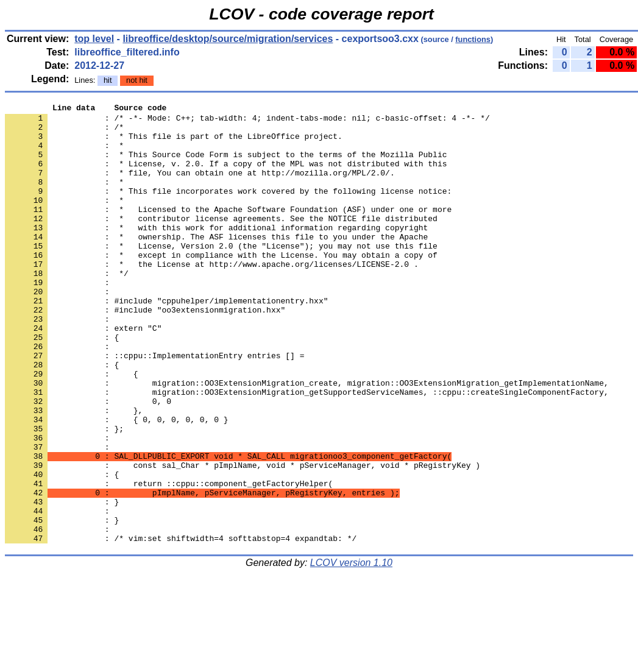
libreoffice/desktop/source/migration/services (228, 39)
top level (94, 39)
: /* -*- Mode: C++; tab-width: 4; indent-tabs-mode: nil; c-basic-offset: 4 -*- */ (247, 121)
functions (473, 39)
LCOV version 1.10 (351, 650)
